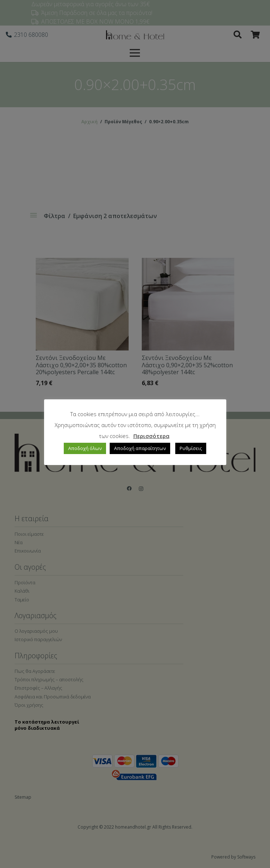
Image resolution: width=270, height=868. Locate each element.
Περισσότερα (151, 436)
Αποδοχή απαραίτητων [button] (140, 448)
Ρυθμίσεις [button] (191, 448)
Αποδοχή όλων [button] (85, 448)
